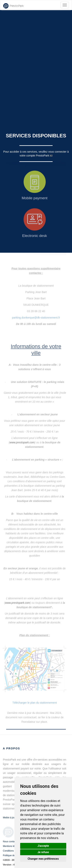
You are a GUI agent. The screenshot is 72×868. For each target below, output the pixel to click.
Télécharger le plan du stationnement (34, 703)
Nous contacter (11, 842)
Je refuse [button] (43, 852)
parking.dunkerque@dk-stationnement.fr (36, 316)
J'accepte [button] (43, 846)
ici (51, 156)
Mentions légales (12, 846)
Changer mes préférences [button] (43, 859)
